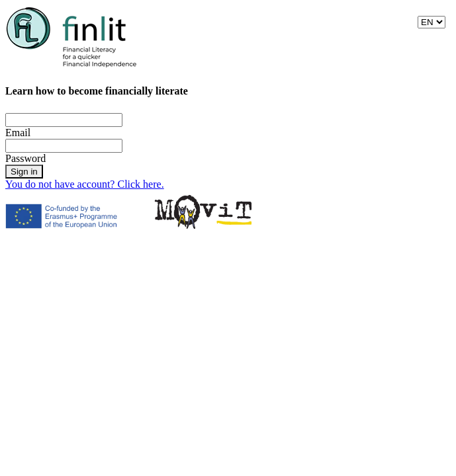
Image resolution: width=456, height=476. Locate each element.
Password (25, 158)
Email (18, 133)
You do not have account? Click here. (85, 184)
